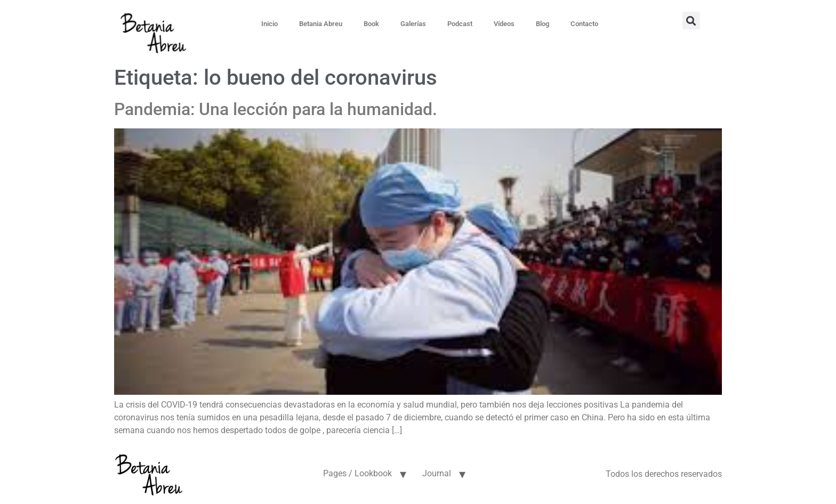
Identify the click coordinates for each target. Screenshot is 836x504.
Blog (542, 24)
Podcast (460, 24)
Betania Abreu (321, 24)
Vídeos (504, 24)
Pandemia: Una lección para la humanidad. (276, 109)
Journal (437, 473)
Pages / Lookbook (357, 473)
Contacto (584, 24)
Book (371, 24)
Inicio (270, 24)
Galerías (413, 24)
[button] (691, 21)
